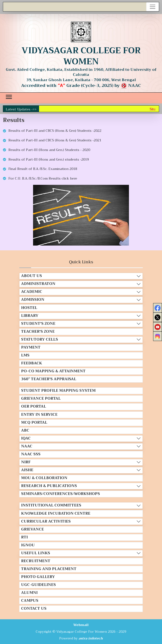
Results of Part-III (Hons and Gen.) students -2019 (49, 159)
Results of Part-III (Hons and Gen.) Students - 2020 (49, 150)
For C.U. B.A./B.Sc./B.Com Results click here (43, 178)
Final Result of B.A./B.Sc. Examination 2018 (43, 169)
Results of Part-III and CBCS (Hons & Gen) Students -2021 (55, 140)
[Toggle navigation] (153, 7)
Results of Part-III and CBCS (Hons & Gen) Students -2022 (55, 131)
